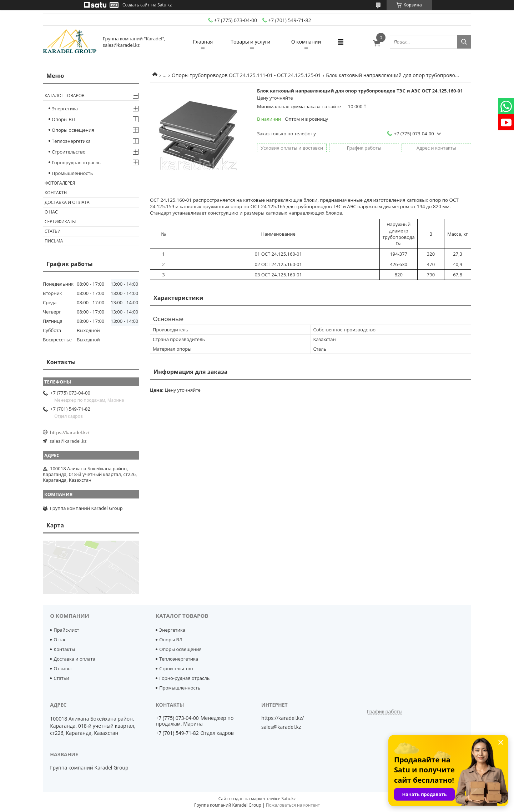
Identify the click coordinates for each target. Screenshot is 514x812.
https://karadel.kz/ (70, 432)
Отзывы (62, 668)
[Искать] (464, 42)
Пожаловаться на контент (293, 805)
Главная (203, 42)
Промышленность (72, 173)
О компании (306, 42)
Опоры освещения (73, 130)
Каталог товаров (65, 96)
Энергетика (65, 109)
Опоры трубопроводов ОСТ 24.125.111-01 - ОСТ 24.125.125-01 (246, 75)
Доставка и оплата (67, 202)
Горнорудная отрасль (76, 162)
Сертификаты (60, 222)
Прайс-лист (66, 630)
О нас (51, 212)
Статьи (53, 231)
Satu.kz (288, 799)
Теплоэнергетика (71, 141)
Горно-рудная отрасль (184, 678)
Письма (54, 241)
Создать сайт (136, 5)
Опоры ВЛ (63, 119)
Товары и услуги (250, 42)
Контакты (56, 193)
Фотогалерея (60, 183)
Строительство (69, 152)
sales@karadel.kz (68, 441)
